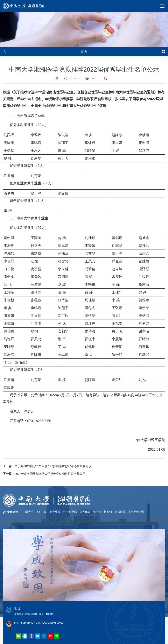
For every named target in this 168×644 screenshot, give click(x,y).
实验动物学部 (137, 512)
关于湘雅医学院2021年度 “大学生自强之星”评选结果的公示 (50, 466)
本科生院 (42, 512)
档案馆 (108, 512)
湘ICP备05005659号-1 (26, 623)
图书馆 (97, 512)
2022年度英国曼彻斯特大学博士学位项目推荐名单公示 (47, 474)
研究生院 (55, 512)
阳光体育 (85, 512)
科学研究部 (70, 512)
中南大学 (28, 512)
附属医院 (121, 512)
